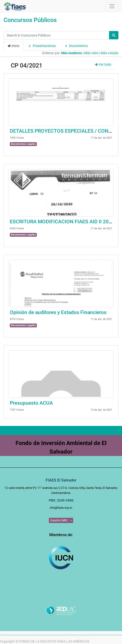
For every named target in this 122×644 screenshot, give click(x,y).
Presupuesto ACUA (31, 403)
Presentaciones (42, 46)
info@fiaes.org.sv (61, 508)
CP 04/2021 (27, 65)
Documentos (76, 46)
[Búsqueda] (114, 35)
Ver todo (103, 64)
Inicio (14, 46)
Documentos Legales (23, 144)
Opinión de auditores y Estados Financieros (58, 312)
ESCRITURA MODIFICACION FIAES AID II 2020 (62, 222)
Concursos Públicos (30, 20)
